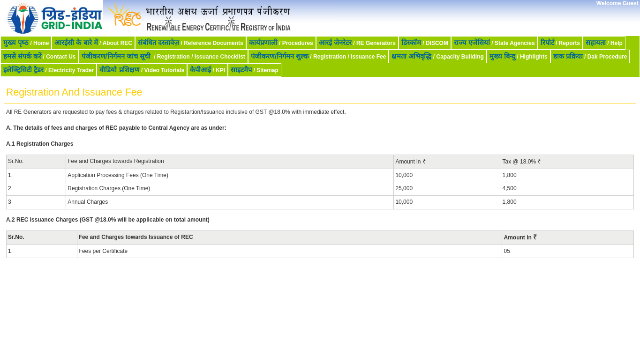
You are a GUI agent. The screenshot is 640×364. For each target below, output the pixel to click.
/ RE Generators (357, 43)
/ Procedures (281, 43)
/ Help (604, 43)
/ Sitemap (255, 70)
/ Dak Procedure (590, 56)
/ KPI (207, 70)
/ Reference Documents (191, 43)
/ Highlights (519, 56)
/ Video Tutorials (142, 70)
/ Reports (560, 43)
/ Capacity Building (437, 56)
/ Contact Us (40, 56)
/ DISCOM (425, 43)
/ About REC (93, 43)
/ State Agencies (494, 43)
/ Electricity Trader (49, 70)
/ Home (26, 43)
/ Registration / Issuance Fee (319, 56)
